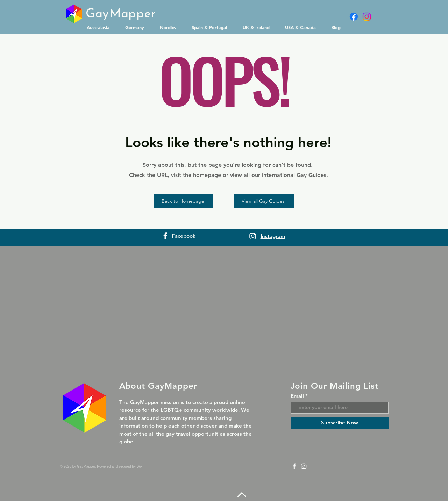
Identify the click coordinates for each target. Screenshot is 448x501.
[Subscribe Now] (340, 423)
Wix (140, 467)
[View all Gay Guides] (264, 201)
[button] (101, 27)
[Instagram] (367, 17)
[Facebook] (354, 17)
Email (297, 396)
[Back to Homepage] (184, 201)
